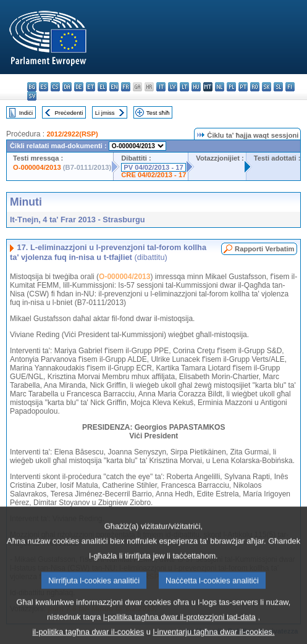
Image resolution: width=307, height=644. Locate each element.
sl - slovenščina (278, 87)
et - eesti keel (90, 87)
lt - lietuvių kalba (184, 87)
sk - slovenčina (267, 87)
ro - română (255, 87)
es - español (44, 87)
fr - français (126, 87)
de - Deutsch (79, 87)
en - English (114, 87)
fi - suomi (290, 87)
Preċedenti (69, 113)
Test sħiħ (158, 113)
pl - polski (231, 87)
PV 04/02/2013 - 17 (153, 167)
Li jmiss (105, 113)
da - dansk (67, 87)
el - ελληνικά (102, 87)
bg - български (32, 87)
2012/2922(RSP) (72, 134)
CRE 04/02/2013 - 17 (153, 175)
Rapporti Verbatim (264, 249)
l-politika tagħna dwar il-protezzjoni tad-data (179, 626)
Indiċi (26, 113)
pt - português (243, 87)
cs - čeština (55, 87)
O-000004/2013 (37, 167)
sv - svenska (32, 96)
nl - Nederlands (220, 87)
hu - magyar (196, 87)
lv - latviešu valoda (173, 87)
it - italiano (161, 87)
